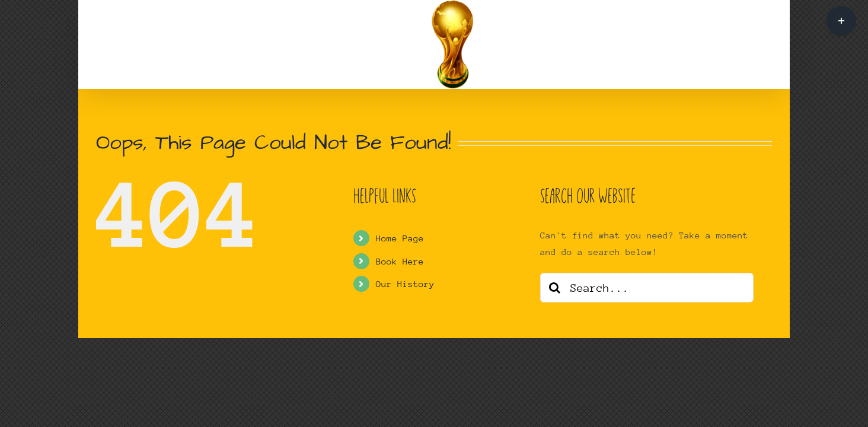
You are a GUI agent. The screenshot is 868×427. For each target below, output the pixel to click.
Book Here (400, 261)
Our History (405, 284)
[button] (593, 44)
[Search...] (647, 288)
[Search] (555, 288)
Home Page (400, 238)
